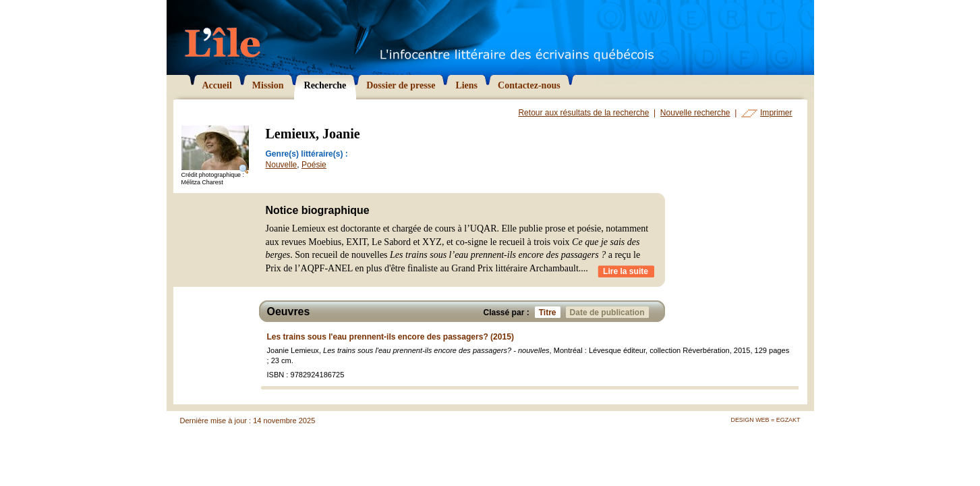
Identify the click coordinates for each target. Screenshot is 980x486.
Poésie (314, 165)
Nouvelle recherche (695, 113)
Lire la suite (626, 271)
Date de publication (609, 312)
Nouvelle (282, 165)
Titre (550, 312)
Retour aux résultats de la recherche (583, 113)
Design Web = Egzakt (765, 420)
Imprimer (776, 113)
